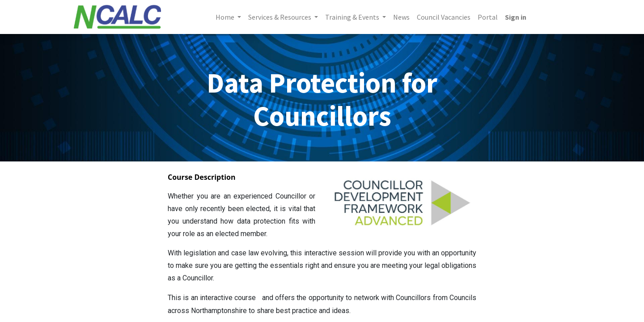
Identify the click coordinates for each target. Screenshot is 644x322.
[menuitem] (401, 17)
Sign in (516, 17)
